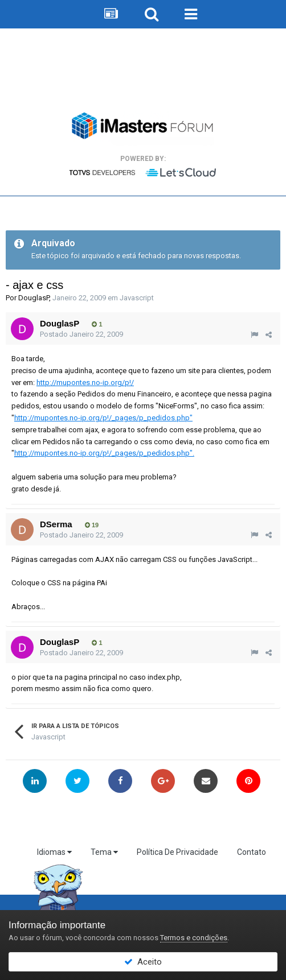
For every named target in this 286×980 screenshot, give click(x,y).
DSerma (56, 524)
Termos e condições (194, 938)
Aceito (143, 962)
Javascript (137, 298)
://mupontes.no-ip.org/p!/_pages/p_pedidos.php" (103, 418)
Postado (81, 334)
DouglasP (34, 298)
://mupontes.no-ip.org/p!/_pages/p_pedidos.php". (104, 453)
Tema (104, 852)
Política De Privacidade (177, 852)
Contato (252, 852)
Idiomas (54, 852)
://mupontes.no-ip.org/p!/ (85, 383)
